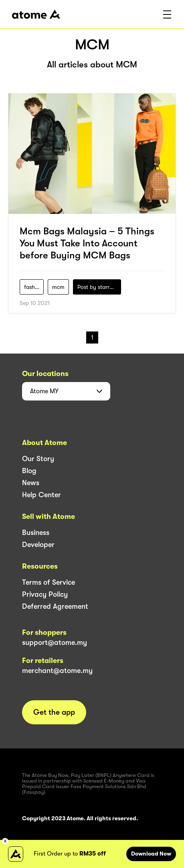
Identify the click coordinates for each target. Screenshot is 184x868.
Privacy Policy (45, 594)
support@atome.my (55, 642)
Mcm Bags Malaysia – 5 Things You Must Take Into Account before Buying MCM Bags (87, 243)
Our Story (38, 459)
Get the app (54, 712)
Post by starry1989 (99, 287)
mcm (58, 287)
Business (36, 533)
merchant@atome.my (57, 671)
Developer (38, 545)
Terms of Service (49, 582)
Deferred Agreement (55, 606)
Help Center (41, 495)
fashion (33, 287)
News (31, 483)
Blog (29, 471)
